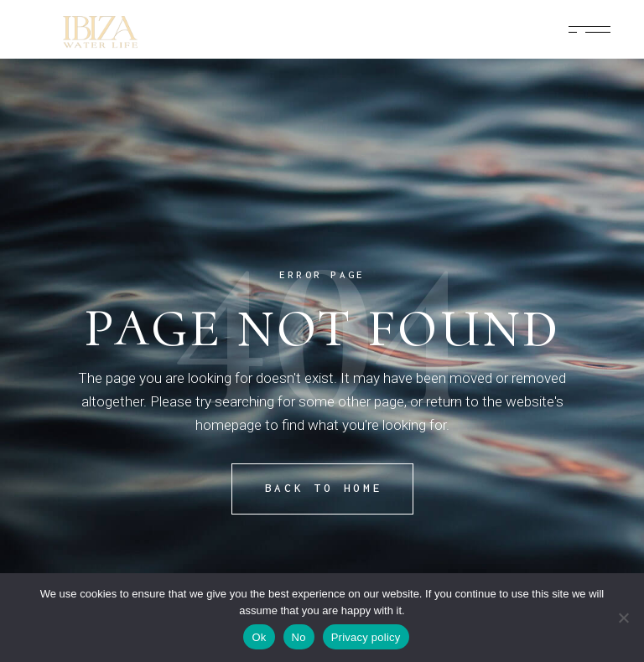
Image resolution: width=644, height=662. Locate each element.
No (299, 637)
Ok (259, 637)
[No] (623, 618)
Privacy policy (366, 637)
